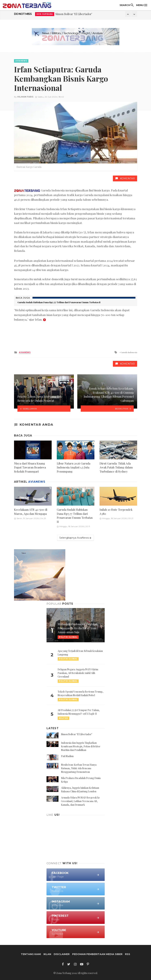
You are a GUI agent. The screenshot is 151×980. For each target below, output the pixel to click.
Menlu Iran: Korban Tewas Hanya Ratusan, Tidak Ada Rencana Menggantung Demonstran (79, 768)
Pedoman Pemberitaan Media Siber (97, 954)
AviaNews (21, 61)
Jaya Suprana (45, 14)
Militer (63, 718)
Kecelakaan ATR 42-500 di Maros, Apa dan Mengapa (31, 512)
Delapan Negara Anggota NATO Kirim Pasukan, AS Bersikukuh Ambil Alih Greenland (78, 673)
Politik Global (68, 659)
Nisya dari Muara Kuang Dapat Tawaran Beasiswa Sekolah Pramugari (30, 467)
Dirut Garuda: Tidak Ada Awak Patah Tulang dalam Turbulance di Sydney (116, 467)
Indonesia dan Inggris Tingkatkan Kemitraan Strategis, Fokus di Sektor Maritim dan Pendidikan (81, 746)
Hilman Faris (25, 97)
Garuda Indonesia (129, 352)
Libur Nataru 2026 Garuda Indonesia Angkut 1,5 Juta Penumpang (74, 467)
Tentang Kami (31, 954)
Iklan (47, 954)
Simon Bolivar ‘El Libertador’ (74, 14)
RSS (128, 954)
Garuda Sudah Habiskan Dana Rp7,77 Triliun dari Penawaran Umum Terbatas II (59, 302)
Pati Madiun (67, 756)
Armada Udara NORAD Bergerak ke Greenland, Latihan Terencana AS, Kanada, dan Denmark (80, 801)
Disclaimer (62, 954)
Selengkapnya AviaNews (75, 538)
